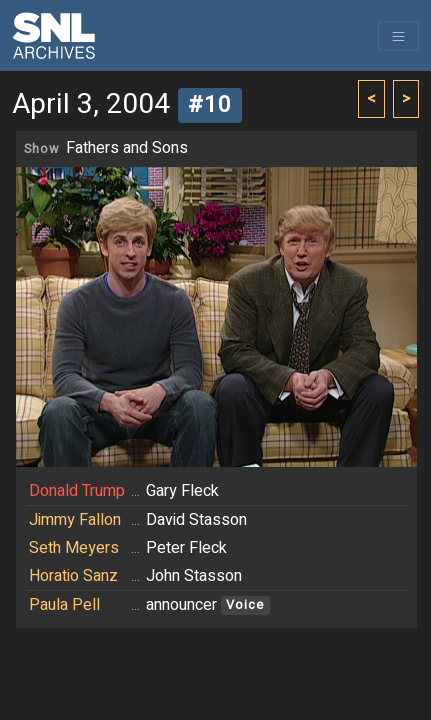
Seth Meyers (74, 548)
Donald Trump (77, 491)
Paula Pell (64, 605)
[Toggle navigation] (398, 36)
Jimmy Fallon (75, 520)
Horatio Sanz (73, 576)
